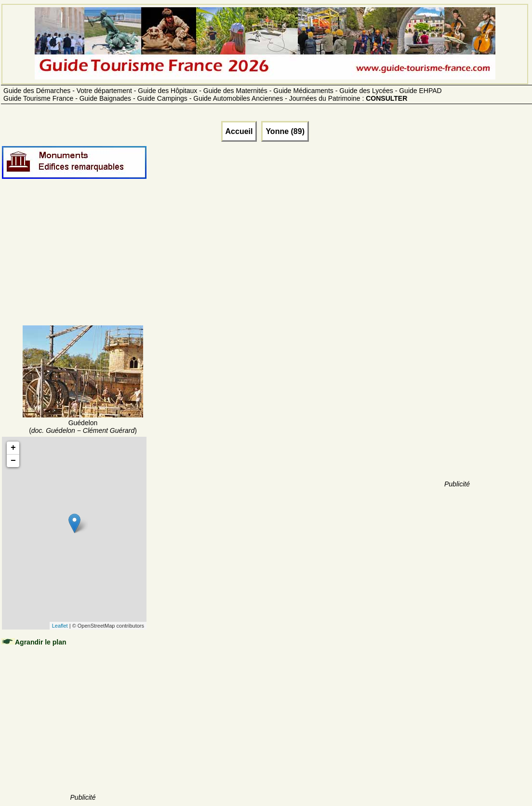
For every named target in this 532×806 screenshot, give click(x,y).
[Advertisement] (83, 264)
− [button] (13, 461)
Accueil (239, 131)
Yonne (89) (285, 131)
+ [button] (13, 448)
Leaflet (60, 626)
